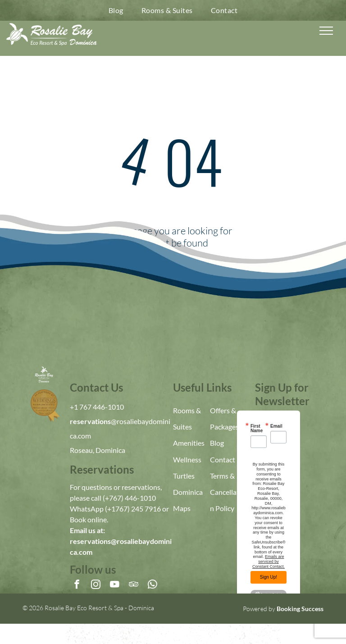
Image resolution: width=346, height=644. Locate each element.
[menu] (326, 31)
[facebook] (77, 585)
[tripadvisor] (134, 585)
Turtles (184, 476)
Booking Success (300, 609)
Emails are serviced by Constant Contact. (269, 562)
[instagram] (96, 585)
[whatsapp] (153, 585)
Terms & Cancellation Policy (228, 492)
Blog (217, 443)
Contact (223, 459)
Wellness (187, 459)
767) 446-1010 (132, 498)
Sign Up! (269, 577)
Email (276, 426)
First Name (257, 429)
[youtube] (115, 585)
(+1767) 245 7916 (133, 509)
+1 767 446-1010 (97, 407)
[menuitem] (116, 10)
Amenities (189, 443)
